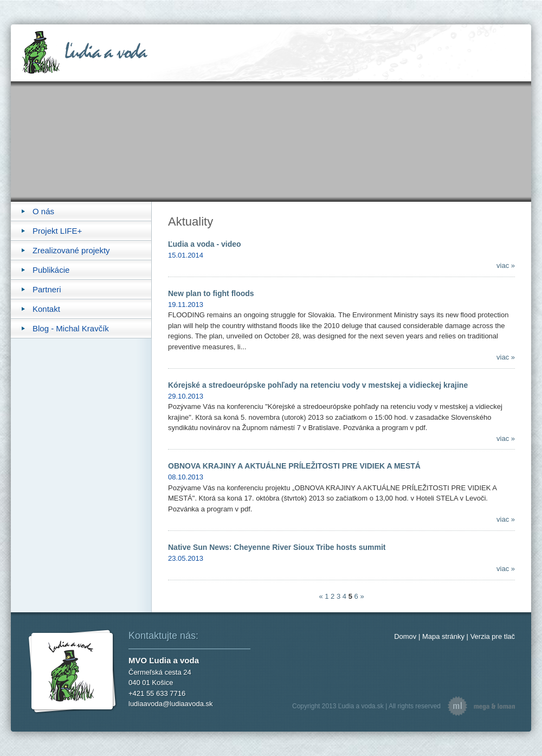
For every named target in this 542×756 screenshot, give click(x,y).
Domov (405, 636)
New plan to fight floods (211, 293)
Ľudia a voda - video (205, 244)
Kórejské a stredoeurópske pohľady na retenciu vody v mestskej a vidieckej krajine (318, 385)
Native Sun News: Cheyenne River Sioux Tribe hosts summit (277, 547)
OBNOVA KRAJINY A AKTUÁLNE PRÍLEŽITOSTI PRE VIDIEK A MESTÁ (294, 466)
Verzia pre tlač (493, 636)
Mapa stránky (443, 636)
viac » (506, 265)
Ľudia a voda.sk (361, 706)
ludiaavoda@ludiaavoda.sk (171, 704)
